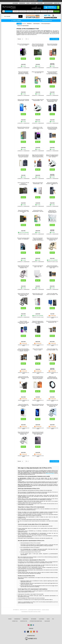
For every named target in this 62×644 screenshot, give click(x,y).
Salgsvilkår (47, 621)
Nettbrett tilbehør (31, 11)
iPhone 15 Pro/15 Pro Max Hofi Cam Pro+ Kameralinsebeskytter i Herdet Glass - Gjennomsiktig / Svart (38, 45)
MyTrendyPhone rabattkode (36, 621)
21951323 (47, 610)
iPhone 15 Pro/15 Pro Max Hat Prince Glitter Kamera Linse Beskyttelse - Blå (52, 405)
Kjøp (24, 170)
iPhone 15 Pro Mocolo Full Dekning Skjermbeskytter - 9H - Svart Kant (23, 405)
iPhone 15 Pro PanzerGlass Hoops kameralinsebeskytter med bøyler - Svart (52, 267)
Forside (10, 619)
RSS (53, 619)
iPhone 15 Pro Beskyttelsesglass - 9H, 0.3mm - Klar (38, 72)
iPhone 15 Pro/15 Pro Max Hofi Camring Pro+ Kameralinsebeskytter (23, 184)
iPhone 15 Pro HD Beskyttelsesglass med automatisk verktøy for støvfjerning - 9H (52, 211)
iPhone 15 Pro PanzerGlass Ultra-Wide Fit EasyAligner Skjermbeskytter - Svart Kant (23, 73)
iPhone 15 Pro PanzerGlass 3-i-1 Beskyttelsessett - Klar (52, 322)
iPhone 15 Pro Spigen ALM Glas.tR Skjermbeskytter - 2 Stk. (52, 349)
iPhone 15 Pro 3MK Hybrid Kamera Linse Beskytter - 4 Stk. (52, 294)
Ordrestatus (26, 619)
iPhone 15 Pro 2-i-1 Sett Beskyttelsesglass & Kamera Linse (38, 128)
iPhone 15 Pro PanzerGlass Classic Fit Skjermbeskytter (52, 45)
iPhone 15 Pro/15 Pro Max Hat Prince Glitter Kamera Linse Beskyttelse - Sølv (23, 433)
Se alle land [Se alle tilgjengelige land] (31, 628)
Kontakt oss (57, 3)
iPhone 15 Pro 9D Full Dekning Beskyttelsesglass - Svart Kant (23, 100)
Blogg (48, 619)
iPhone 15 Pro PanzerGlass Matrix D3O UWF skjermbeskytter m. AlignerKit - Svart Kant (23, 350)
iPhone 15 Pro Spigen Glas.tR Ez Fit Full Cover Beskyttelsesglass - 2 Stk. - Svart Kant (52, 156)
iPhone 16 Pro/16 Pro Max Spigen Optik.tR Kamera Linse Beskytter (23, 378)
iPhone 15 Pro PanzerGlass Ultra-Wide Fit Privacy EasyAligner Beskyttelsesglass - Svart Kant (52, 73)
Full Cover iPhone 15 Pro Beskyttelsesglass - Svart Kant (38, 211)
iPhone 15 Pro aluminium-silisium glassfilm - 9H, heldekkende (23, 239)
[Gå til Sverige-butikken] (31, 625)
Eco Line (57, 11)
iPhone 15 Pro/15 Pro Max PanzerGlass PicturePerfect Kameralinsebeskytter (52, 128)
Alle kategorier (9, 11)
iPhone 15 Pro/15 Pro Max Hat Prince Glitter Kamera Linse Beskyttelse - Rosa (23, 267)
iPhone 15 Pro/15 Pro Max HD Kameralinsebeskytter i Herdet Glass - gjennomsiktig (38, 433)
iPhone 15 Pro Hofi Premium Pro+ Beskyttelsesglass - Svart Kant (23, 211)
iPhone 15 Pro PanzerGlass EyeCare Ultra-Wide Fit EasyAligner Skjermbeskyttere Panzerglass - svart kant (38, 239)
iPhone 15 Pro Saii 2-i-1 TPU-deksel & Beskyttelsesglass (38, 294)
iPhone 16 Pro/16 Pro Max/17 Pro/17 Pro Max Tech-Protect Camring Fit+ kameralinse (23, 156)
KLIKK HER (40, 1)
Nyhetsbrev (40, 3)
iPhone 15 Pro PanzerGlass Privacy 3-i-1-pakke (38, 349)
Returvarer (15, 3)
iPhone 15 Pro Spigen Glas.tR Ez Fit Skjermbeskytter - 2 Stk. (38, 100)
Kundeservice (22, 3)
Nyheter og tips (24, 621)
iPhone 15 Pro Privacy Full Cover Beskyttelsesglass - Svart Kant (23, 128)
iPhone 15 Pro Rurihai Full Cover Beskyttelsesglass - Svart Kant (38, 405)
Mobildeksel (16, 11)
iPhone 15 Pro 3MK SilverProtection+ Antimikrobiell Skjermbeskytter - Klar (23, 322)
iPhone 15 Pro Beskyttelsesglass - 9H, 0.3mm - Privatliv (23, 45)
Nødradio (38, 11)
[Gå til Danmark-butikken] (29, 625)
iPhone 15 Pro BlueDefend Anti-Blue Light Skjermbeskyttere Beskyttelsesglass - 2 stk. (52, 101)
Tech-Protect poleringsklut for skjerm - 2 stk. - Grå (38, 266)
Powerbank (50, 11)
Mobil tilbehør (23, 11)
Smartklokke (44, 11)
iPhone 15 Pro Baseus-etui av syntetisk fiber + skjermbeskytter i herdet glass (38, 322)
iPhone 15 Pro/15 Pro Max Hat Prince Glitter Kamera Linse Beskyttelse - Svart (23, 295)
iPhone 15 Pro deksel (50, 473)
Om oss (28, 3)
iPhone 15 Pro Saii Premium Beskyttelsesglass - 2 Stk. (38, 183)
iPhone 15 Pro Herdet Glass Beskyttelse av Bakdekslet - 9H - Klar (52, 184)
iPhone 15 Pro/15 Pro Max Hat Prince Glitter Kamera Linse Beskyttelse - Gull (52, 239)
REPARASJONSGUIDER (48, 3)
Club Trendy (34, 3)
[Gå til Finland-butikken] (33, 625)
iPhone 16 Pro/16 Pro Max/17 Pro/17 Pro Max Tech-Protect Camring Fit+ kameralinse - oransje (38, 378)
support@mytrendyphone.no (35, 610)
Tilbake (20, 24)
